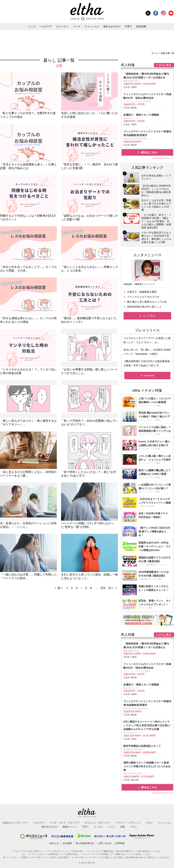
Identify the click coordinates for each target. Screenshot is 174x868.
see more (149, 376)
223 (103, 588)
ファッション (92, 26)
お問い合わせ (105, 843)
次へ (111, 588)
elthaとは (54, 843)
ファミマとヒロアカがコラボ (143, 297)
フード (77, 26)
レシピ (112, 827)
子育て (128, 26)
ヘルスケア (46, 26)
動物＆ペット (70, 827)
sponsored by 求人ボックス (163, 158)
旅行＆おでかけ (112, 26)
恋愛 (123, 827)
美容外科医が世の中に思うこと (144, 307)
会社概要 (67, 843)
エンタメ (99, 827)
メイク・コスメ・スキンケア (65, 823)
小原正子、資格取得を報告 (142, 292)
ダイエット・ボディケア (97, 823)
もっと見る (149, 316)
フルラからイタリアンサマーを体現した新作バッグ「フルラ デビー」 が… (147, 340)
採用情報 (120, 843)
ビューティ (62, 26)
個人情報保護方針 (85, 843)
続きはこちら (149, 152)
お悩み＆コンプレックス (15, 823)
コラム (133, 827)
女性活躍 (141, 26)
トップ (32, 26)
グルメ (149, 823)
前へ (60, 588)
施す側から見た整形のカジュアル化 (147, 302)
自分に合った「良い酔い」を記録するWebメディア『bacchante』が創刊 (147, 352)
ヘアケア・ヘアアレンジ (128, 823)
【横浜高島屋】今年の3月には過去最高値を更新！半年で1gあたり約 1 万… (146, 363)
